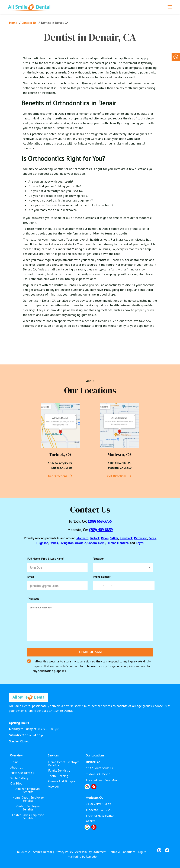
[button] (123, 567)
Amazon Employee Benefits (28, 790)
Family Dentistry (60, 770)
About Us (17, 768)
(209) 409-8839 (101, 530)
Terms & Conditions (122, 852)
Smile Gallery (20, 778)
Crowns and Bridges (62, 781)
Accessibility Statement (91, 852)
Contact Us (29, 23)
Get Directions (58, 476)
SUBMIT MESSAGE (90, 652)
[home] (29, 7)
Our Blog (17, 783)
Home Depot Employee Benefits (28, 799)
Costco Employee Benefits (28, 808)
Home (13, 23)
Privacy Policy (64, 852)
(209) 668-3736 (100, 521)
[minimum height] (90, 622)
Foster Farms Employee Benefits (28, 817)
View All (54, 787)
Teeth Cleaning (59, 776)
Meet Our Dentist (22, 773)
